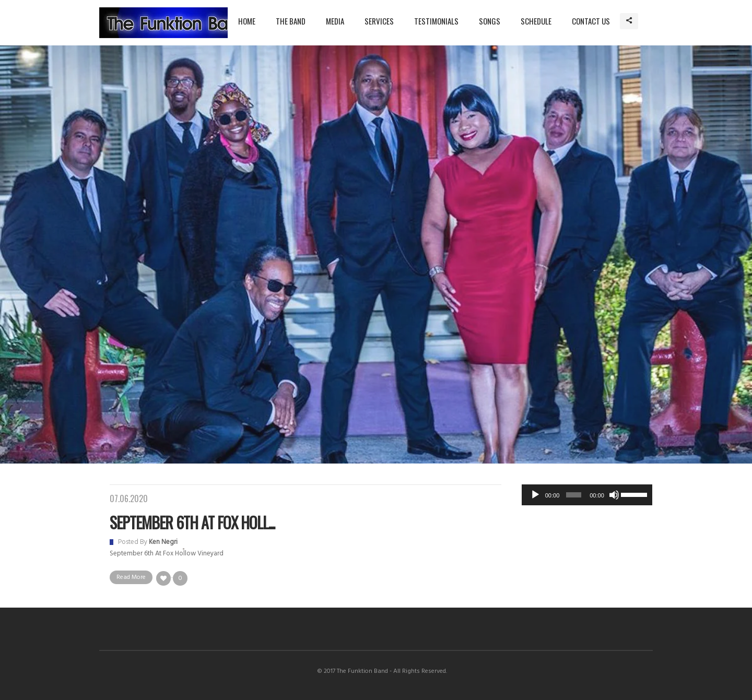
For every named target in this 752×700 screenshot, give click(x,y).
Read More (131, 577)
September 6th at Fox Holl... (192, 522)
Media (335, 21)
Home (247, 21)
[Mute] (614, 495)
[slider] (574, 495)
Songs (490, 21)
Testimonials (436, 21)
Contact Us (591, 21)
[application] (587, 495)
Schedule (536, 21)
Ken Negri (163, 542)
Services (379, 21)
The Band (291, 21)
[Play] (535, 495)
